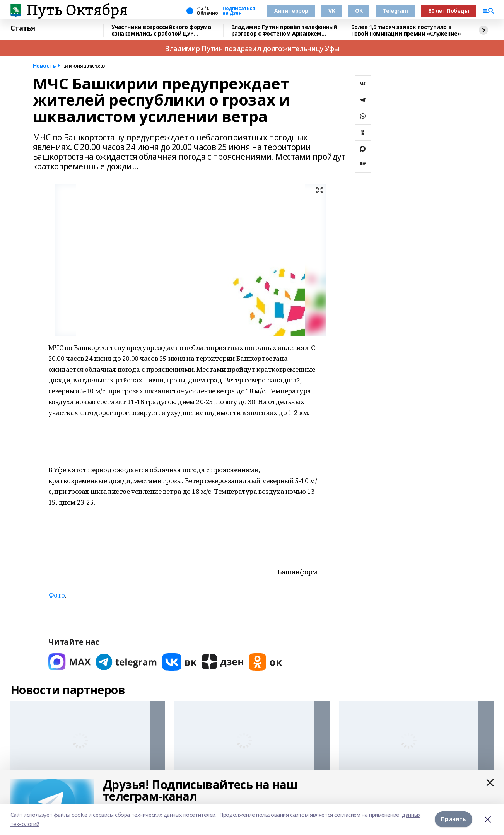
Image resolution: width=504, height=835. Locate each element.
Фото (57, 595)
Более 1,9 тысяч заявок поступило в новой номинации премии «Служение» (406, 30)
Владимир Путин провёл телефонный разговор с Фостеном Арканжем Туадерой (284, 30)
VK (332, 11)
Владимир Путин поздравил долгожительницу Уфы (252, 48)
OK (359, 11)
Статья (23, 28)
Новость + (47, 66)
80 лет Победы (449, 11)
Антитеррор (291, 11)
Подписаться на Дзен (239, 11)
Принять (454, 819)
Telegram (395, 11)
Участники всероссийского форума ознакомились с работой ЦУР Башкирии (161, 30)
